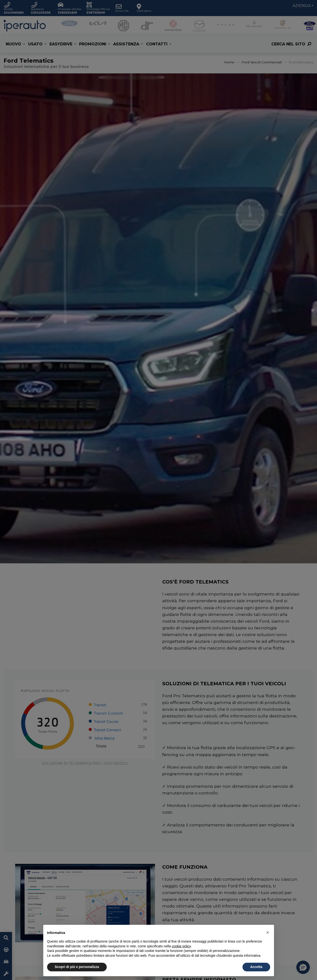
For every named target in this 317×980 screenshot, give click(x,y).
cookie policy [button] (181, 946)
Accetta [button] (256, 967)
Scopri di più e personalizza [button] (77, 967)
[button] (268, 932)
